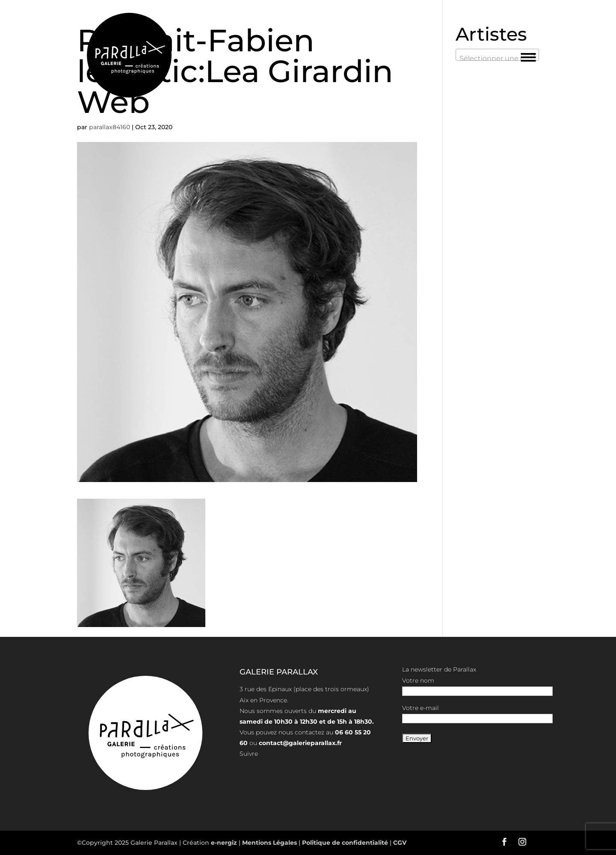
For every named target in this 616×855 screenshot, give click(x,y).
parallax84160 (110, 127)
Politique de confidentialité (345, 843)
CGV (399, 843)
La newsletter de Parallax (439, 669)
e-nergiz (224, 843)
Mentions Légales (270, 843)
